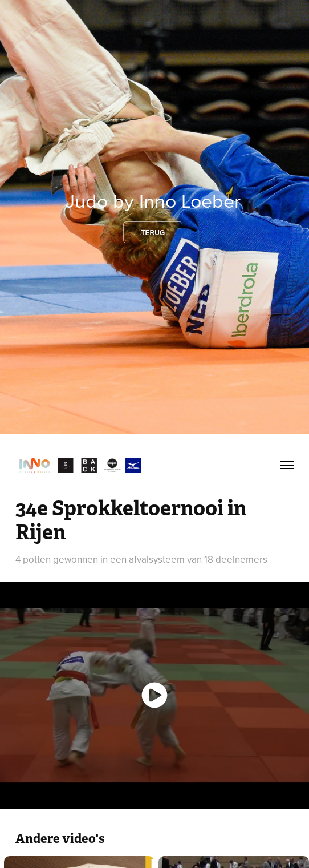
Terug (153, 233)
